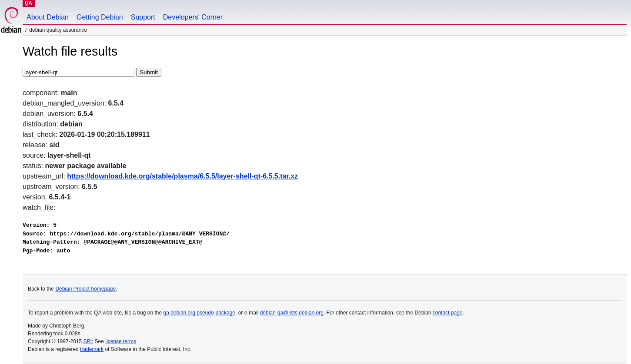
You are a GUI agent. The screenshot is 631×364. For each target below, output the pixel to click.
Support (143, 17)
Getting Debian (100, 17)
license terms (121, 341)
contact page (448, 313)
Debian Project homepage (85, 289)
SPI (88, 341)
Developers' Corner (193, 17)
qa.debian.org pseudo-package (199, 313)
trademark (92, 349)
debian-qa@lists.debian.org (292, 313)
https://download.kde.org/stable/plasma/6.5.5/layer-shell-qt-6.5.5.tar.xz (182, 176)
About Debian (48, 17)
